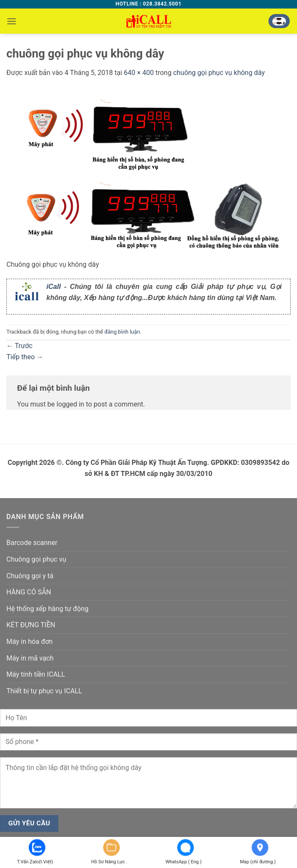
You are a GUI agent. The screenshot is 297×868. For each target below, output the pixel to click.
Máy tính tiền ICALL (36, 674)
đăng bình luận (122, 332)
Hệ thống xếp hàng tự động (47, 609)
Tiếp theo (25, 357)
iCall (54, 287)
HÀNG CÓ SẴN (29, 592)
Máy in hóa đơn (30, 642)
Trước (19, 346)
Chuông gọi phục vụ (36, 559)
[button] (11, 21)
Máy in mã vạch (30, 658)
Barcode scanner (32, 543)
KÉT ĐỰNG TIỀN (31, 625)
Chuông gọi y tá (30, 576)
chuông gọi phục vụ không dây (219, 73)
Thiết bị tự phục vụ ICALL (44, 691)
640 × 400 (139, 73)
